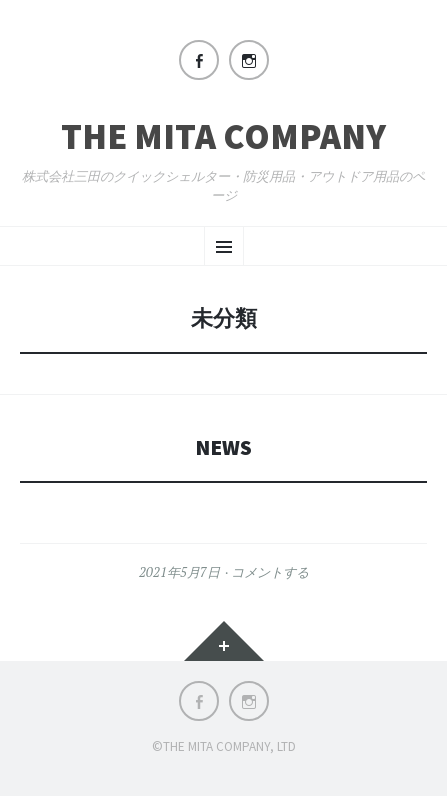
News (223, 447)
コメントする (270, 572)
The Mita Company (223, 137)
